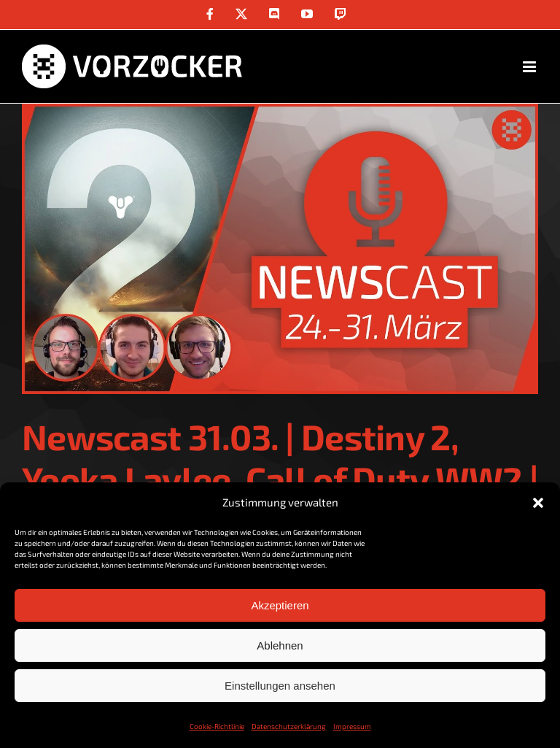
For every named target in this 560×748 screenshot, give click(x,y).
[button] (538, 503)
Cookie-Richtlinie (217, 726)
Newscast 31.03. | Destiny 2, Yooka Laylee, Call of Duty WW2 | (280, 458)
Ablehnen (280, 645)
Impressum (352, 726)
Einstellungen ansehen (280, 686)
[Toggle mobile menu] (530, 67)
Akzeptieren (280, 605)
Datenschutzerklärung (289, 726)
